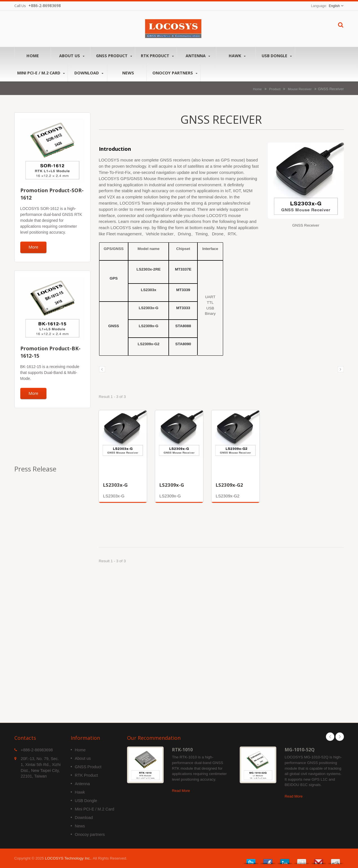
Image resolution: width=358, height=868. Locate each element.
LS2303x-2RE (149, 269)
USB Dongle (277, 56)
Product (275, 89)
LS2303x (149, 290)
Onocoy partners (175, 73)
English (334, 6)
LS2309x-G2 (149, 344)
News (128, 73)
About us (72, 56)
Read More (181, 791)
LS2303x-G (148, 308)
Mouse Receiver (300, 89)
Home (33, 56)
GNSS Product (114, 56)
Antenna (198, 56)
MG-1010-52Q (300, 750)
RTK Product (157, 56)
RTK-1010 (182, 750)
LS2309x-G (148, 326)
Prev (330, 737)
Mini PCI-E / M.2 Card (41, 73)
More (33, 247)
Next (340, 737)
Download (89, 73)
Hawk (237, 56)
